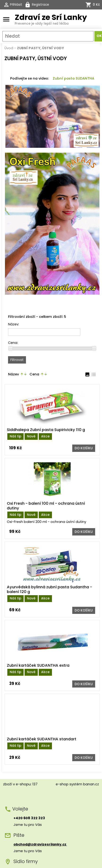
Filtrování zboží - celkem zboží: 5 (37, 317)
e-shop (62, 784)
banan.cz (91, 784)
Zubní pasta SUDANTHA (73, 78)
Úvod (9, 48)
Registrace (40, 5)
